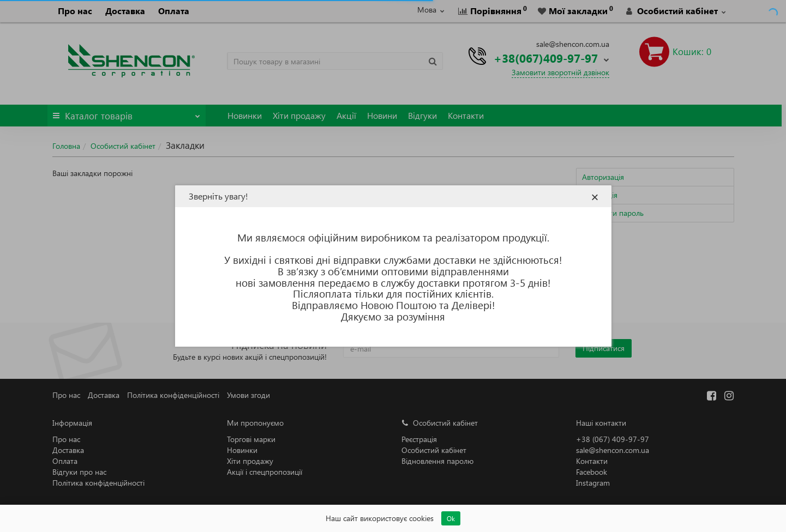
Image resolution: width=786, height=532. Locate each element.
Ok (451, 518)
